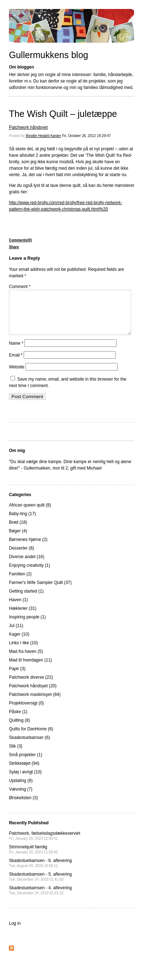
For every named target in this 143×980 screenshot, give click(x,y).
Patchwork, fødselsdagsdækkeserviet (45, 844)
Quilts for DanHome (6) (31, 738)
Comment (20, 287)
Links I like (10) (23, 651)
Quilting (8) (20, 729)
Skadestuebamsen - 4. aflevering (40, 899)
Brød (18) (18, 531)
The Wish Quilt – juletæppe (63, 114)
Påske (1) (18, 720)
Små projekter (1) (26, 763)
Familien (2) (20, 583)
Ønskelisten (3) (23, 806)
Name (16, 352)
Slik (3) (16, 755)
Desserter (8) (22, 557)
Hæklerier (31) (23, 617)
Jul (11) (16, 634)
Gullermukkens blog (49, 55)
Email (16, 364)
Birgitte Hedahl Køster (43, 136)
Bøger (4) (18, 540)
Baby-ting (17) (22, 522)
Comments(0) (20, 240)
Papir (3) (17, 677)
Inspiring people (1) (27, 626)
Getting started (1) (26, 600)
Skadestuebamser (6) (30, 746)
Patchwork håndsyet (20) (33, 694)
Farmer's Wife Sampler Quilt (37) (40, 591)
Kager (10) (19, 643)
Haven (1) (18, 608)
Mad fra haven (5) (26, 660)
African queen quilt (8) (30, 514)
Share (14, 247)
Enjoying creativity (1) (30, 574)
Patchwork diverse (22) (31, 686)
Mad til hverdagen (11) (30, 669)
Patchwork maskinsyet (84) (35, 703)
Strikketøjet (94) (24, 772)
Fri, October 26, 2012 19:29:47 (86, 136)
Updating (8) (21, 789)
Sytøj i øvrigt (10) (25, 781)
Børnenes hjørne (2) (28, 548)
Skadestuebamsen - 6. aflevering (40, 871)
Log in (15, 932)
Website (17, 376)
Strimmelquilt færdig (33, 858)
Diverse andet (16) (27, 565)
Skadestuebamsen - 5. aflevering (40, 885)
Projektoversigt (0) (26, 712)
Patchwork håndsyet (28, 127)
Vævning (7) (21, 798)
